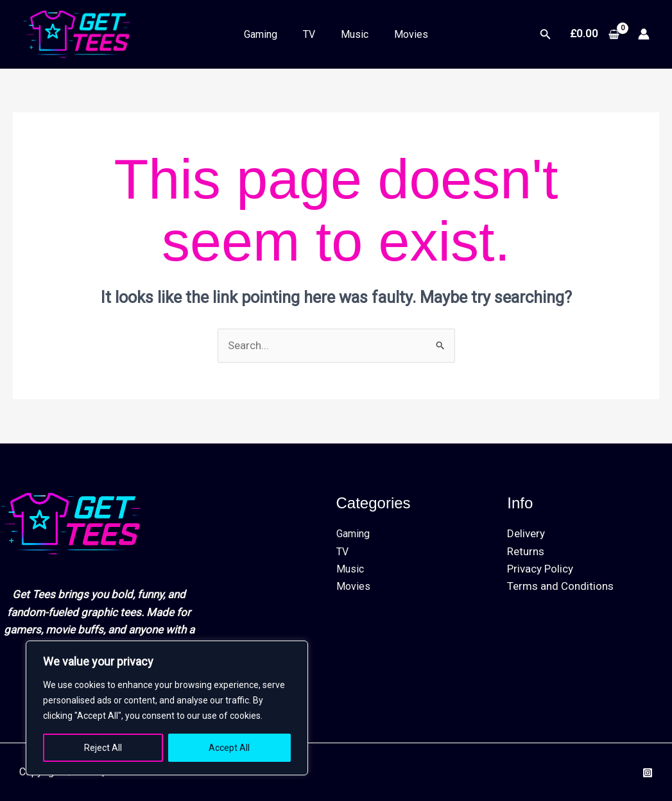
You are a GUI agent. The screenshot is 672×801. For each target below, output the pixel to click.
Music (355, 34)
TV (309, 34)
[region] (167, 708)
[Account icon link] (644, 34)
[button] (546, 34)
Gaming (261, 34)
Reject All (103, 748)
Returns (526, 551)
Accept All (229, 748)
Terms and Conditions (560, 586)
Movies (411, 34)
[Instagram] (648, 773)
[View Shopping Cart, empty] (595, 34)
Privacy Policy (540, 569)
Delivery (526, 533)
